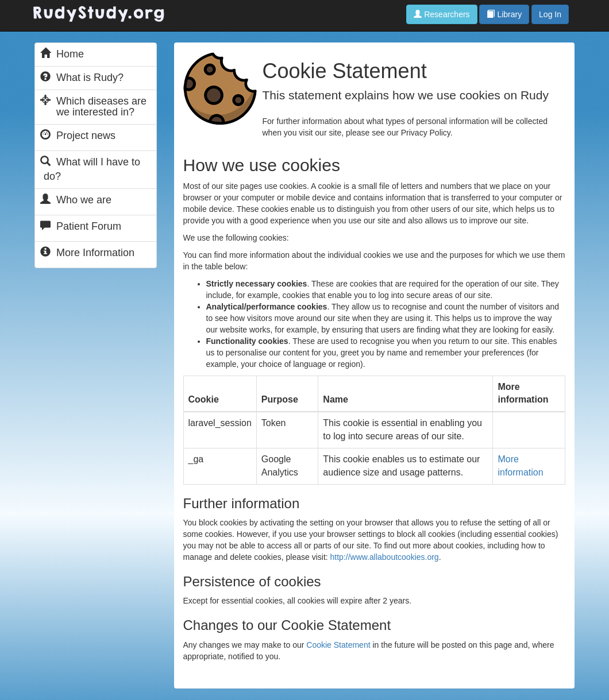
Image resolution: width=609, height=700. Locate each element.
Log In (550, 14)
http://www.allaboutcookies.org (385, 557)
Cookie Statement (338, 645)
